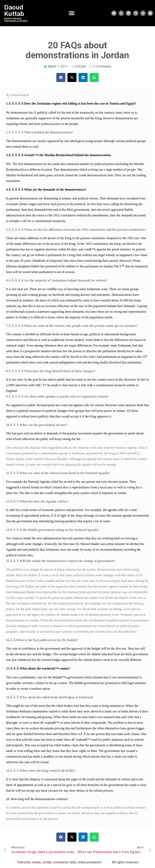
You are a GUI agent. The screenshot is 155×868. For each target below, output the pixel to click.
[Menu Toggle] (72, 13)
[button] (61, 77)
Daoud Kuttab (14, 10)
